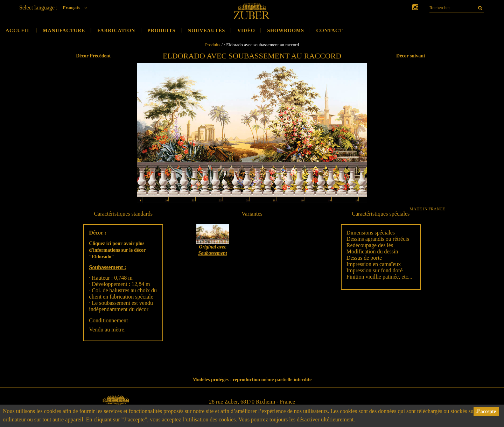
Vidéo (246, 31)
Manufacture (64, 31)
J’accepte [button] (486, 411)
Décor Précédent (93, 56)
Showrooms (285, 31)
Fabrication (116, 31)
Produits (161, 31)
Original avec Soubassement (212, 250)
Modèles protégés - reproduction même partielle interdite (252, 380)
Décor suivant (411, 56)
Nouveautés (206, 31)
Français (77, 8)
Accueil (18, 31)
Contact (330, 31)
